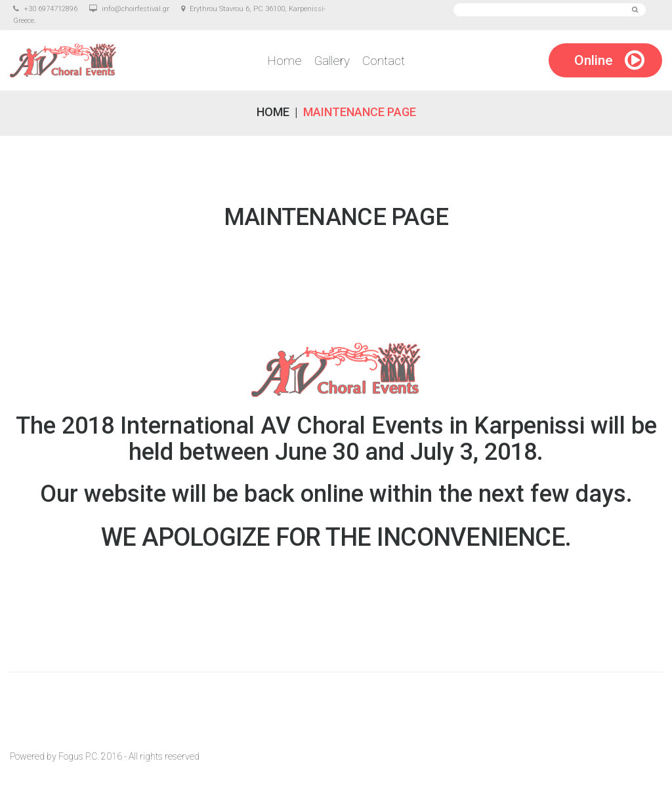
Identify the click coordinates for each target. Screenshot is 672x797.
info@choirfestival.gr (136, 9)
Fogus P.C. (79, 756)
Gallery (332, 61)
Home (284, 61)
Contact (384, 61)
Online (594, 60)
